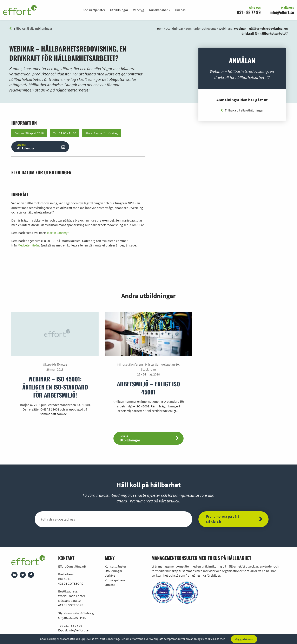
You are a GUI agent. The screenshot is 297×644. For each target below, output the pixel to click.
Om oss (180, 10)
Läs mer (220, 639)
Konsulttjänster (94, 10)
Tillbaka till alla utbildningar (31, 28)
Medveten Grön (28, 245)
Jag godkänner (244, 639)
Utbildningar (119, 10)
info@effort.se (282, 12)
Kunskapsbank (160, 10)
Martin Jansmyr (58, 233)
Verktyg (139, 10)
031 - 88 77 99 (249, 12)
